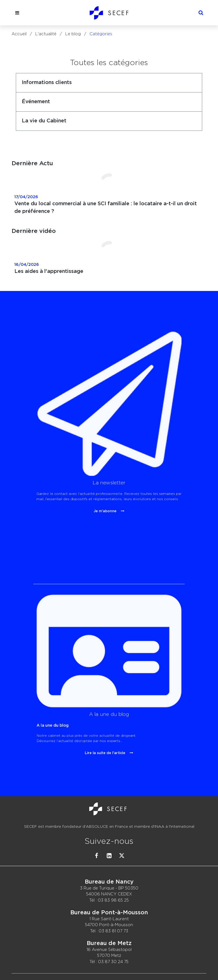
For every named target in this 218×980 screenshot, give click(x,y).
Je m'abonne (107, 460)
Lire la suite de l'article (107, 708)
